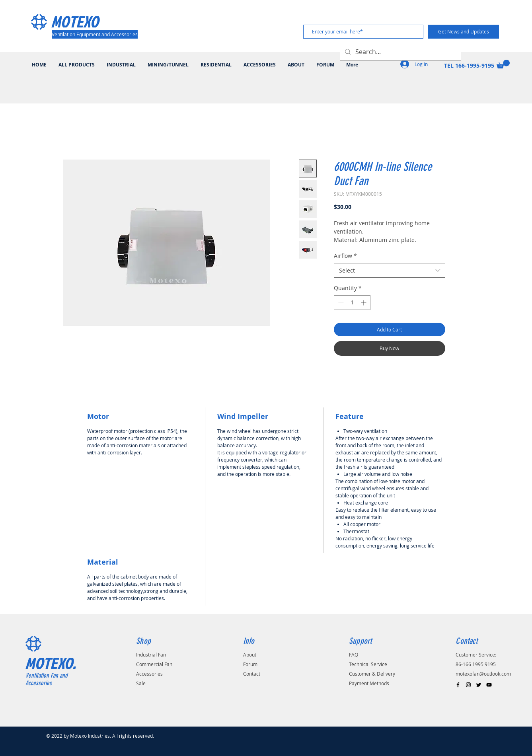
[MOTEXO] (86, 21)
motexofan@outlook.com (483, 674)
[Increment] (364, 303)
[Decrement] (340, 303)
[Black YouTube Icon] (489, 685)
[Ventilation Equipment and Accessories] (95, 34)
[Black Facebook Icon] (458, 685)
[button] (503, 64)
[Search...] (400, 52)
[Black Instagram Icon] (468, 685)
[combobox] (390, 271)
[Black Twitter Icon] (479, 685)
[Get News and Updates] (464, 32)
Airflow (345, 256)
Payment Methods (369, 683)
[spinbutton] (352, 303)
